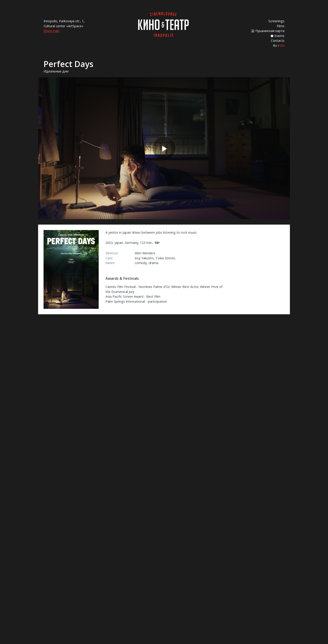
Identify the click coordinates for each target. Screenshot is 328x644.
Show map (51, 31)
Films (281, 26)
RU (275, 46)
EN (282, 46)
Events (277, 36)
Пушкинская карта (268, 31)
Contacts (278, 41)
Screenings (276, 21)
